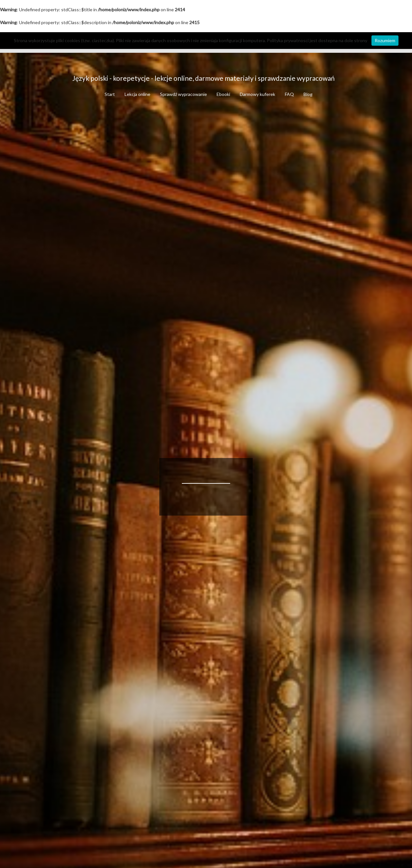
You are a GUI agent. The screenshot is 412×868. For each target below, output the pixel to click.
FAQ (289, 94)
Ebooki (223, 94)
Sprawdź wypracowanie (183, 94)
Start (110, 94)
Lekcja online (137, 94)
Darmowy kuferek (257, 94)
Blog (308, 94)
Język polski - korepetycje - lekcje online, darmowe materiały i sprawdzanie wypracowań (204, 78)
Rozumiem (385, 40)
